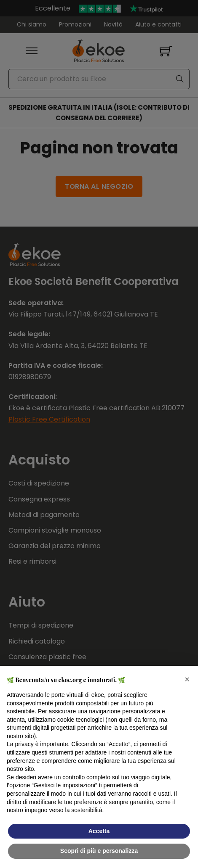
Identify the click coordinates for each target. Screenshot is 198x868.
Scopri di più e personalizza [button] (99, 851)
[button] (187, 679)
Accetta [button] (99, 831)
